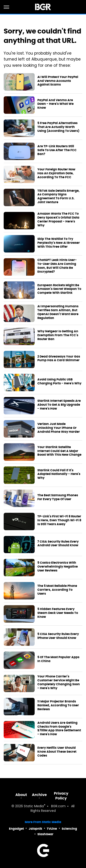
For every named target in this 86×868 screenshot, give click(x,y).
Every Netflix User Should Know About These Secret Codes (57, 752)
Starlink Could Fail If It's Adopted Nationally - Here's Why (59, 474)
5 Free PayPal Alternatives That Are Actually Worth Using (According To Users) (58, 127)
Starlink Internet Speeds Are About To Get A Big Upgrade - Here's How (59, 405)
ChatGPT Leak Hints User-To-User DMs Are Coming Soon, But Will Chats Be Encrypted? (57, 266)
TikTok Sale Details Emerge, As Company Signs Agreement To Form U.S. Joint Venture (58, 197)
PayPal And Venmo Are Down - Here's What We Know (55, 104)
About (21, 795)
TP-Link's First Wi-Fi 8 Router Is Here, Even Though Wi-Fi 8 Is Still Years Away (59, 520)
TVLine (52, 829)
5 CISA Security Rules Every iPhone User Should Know (58, 636)
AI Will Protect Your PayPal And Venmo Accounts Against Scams (58, 81)
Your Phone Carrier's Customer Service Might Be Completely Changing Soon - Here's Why (59, 682)
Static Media (34, 806)
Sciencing (69, 829)
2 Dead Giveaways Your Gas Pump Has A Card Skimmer (59, 359)
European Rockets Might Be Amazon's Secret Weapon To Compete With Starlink (59, 289)
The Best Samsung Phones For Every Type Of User (58, 497)
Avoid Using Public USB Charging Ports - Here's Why (59, 381)
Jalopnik (35, 829)
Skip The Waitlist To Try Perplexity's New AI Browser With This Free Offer (59, 243)
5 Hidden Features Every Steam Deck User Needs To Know (58, 613)
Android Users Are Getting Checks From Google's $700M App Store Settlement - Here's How (59, 729)
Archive (39, 795)
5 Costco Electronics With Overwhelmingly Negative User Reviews (58, 567)
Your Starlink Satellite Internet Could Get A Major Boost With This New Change (59, 451)
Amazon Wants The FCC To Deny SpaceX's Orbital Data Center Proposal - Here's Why (58, 220)
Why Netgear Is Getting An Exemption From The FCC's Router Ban (58, 335)
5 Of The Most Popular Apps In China (58, 659)
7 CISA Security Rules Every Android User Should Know (58, 544)
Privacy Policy (61, 796)
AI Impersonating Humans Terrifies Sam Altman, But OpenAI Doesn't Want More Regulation (58, 312)
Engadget (16, 829)
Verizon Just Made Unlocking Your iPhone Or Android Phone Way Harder (59, 428)
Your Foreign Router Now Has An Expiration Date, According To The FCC (56, 173)
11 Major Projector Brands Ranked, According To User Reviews (58, 705)
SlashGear (45, 834)
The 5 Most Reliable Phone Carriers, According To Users (57, 590)
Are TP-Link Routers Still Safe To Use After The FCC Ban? (57, 150)
